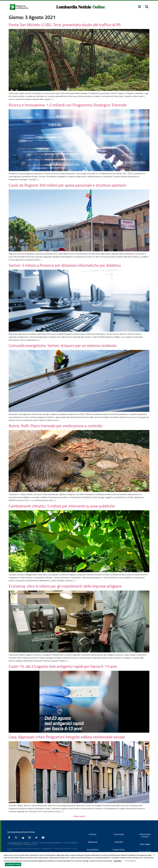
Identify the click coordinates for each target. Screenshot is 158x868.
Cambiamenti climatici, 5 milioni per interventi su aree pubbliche (62, 506)
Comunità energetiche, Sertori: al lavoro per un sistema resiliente (63, 345)
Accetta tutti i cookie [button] (13, 864)
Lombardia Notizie (74, 7)
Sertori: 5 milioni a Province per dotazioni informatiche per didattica (65, 265)
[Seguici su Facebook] (10, 838)
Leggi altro (118, 861)
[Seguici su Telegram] (23, 838)
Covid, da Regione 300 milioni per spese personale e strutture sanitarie (67, 185)
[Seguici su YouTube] (44, 838)
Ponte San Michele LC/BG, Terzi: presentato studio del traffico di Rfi (65, 25)
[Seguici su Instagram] (30, 838)
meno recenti (78, 816)
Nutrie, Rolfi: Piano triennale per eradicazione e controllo (55, 426)
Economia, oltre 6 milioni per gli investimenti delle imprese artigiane (65, 586)
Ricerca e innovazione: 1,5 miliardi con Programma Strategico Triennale (68, 105)
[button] (140, 7)
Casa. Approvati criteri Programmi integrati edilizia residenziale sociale (67, 737)
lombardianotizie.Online (21, 832)
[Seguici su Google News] (37, 838)
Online (99, 7)
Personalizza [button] (130, 861)
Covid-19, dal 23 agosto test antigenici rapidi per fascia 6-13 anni (63, 666)
